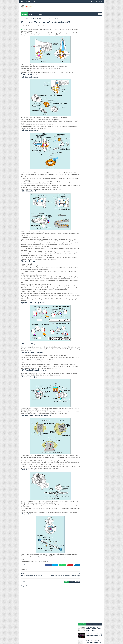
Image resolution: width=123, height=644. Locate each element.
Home (23, 1)
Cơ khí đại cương (83, 61)
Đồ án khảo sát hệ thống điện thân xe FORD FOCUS (93, 37)
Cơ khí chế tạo (82, 58)
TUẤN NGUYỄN (44, 642)
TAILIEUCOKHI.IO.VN (34, 642)
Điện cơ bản (97, 64)
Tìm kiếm (28, 1)
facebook (71, 598)
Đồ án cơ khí (86, 67)
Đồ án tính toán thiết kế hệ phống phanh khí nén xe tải (94, 30)
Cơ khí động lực (83, 64)
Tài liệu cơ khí (97, 72)
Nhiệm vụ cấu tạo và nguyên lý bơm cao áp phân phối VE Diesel (94, 45)
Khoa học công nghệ (84, 69)
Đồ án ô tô (32, 14)
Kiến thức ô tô (29, 19)
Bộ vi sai (23, 29)
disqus (66, 598)
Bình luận (98, 19)
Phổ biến (82, 19)
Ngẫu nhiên (90, 19)
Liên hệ (34, 1)
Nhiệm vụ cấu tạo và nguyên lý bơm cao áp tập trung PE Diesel (93, 24)
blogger (61, 598)
